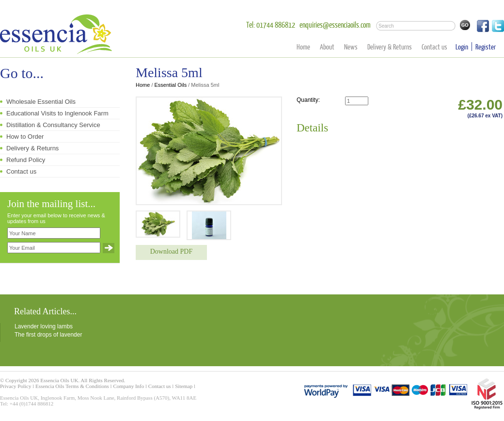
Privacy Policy (16, 386)
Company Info (128, 386)
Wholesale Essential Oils (41, 102)
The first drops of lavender (48, 335)
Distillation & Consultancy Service (53, 125)
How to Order (25, 137)
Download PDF (172, 251)
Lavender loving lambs (44, 326)
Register (486, 47)
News (351, 47)
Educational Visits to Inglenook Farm (57, 113)
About (327, 47)
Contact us (434, 47)
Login (462, 47)
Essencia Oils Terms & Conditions (72, 386)
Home (303, 47)
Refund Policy (26, 160)
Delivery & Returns (390, 47)
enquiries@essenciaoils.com (335, 24)
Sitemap (184, 386)
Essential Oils (171, 85)
